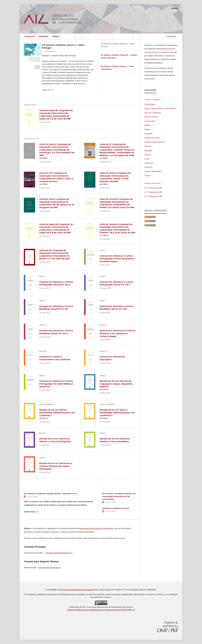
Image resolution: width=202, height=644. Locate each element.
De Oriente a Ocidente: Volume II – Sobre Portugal (118, 45)
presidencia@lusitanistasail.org (59, 553)
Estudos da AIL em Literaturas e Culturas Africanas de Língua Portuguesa (56, 466)
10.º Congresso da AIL (153, 188)
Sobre (56, 36)
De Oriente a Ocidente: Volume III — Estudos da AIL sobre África (119, 56)
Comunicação (150, 121)
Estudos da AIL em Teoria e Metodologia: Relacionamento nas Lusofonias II (117, 413)
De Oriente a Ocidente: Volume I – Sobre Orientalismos (117, 68)
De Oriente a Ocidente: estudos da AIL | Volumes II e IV (50, 493)
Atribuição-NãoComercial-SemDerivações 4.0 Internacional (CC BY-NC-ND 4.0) (101, 610)
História (148, 155)
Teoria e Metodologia (153, 171)
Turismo (148, 176)
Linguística (149, 163)
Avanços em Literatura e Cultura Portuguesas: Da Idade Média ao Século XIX (56, 384)
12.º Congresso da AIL (153, 196)
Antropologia (150, 104)
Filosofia (148, 146)
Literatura (148, 167)
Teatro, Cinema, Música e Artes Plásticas (161, 108)
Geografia (148, 150)
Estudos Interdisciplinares (155, 142)
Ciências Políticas (151, 117)
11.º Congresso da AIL (153, 192)
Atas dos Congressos (153, 113)
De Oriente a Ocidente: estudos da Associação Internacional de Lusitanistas (119, 496)
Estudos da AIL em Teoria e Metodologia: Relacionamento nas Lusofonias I (57, 413)
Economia (148, 134)
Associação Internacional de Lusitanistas (96, 528)
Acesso (175, 8)
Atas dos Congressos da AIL (116, 508)
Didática (148, 125)
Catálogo (29, 36)
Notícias (44, 36)
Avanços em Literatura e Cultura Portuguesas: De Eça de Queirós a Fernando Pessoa (117, 259)
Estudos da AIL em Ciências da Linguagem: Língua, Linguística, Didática (116, 384)
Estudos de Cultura (152, 138)
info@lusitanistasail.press (50, 567)
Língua (147, 159)
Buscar (171, 36)
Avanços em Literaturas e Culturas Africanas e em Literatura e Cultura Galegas (117, 333)
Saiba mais (46, 90)
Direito (147, 129)
